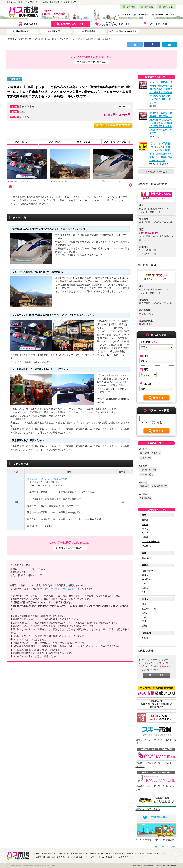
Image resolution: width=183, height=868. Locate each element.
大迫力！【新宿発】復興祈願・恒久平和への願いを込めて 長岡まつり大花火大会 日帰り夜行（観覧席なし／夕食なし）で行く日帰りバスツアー (161, 123)
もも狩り (156, 453)
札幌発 (145, 638)
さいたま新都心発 (151, 541)
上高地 (143, 469)
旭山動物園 (146, 498)
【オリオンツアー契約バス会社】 (61, 589)
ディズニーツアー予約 (88, 854)
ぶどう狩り (146, 458)
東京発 (145, 525)
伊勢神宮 (144, 486)
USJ (144, 583)
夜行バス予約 (41, 854)
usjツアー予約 (72, 854)
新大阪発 (146, 579)
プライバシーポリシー (65, 857)
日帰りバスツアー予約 (57, 854)
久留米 (145, 613)
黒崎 (144, 621)
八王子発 (146, 533)
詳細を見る (147, 314)
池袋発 (145, 537)
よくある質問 (140, 854)
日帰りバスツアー (26, 39)
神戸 (144, 592)
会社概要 (79, 857)
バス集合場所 (118, 854)
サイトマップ (89, 857)
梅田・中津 (147, 571)
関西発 (145, 565)
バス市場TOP (12, 39)
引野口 (145, 626)
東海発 (145, 553)
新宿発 (37, 39)
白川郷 (153, 469)
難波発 (145, 575)
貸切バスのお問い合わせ (148, 809)
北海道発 (146, 633)
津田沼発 (146, 546)
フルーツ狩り (147, 475)
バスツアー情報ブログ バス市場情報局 (155, 840)
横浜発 (145, 529)
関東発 (145, 515)
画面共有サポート (124, 857)
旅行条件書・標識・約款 (46, 857)
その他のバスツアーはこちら (91, 62)
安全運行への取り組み (155, 854)
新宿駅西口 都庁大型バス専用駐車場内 (47, 479)
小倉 (144, 617)
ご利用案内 (129, 854)
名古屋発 (146, 558)
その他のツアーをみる (156, 172)
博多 (144, 604)
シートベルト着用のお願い (106, 857)
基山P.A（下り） (150, 609)
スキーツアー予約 (105, 854)
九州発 (145, 599)
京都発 (145, 588)
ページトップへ (168, 846)
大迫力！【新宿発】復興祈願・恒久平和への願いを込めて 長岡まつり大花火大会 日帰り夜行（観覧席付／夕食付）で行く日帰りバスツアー (161, 92)
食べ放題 (144, 453)
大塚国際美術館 (159, 486)
